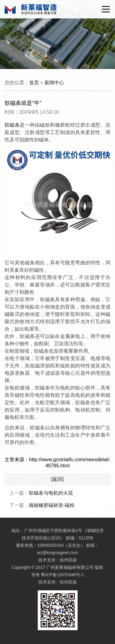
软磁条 (12, 125)
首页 (34, 83)
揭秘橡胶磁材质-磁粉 (52, 505)
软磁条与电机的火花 (51, 493)
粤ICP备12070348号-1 (62, 575)
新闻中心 (54, 83)
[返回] (57, 479)
